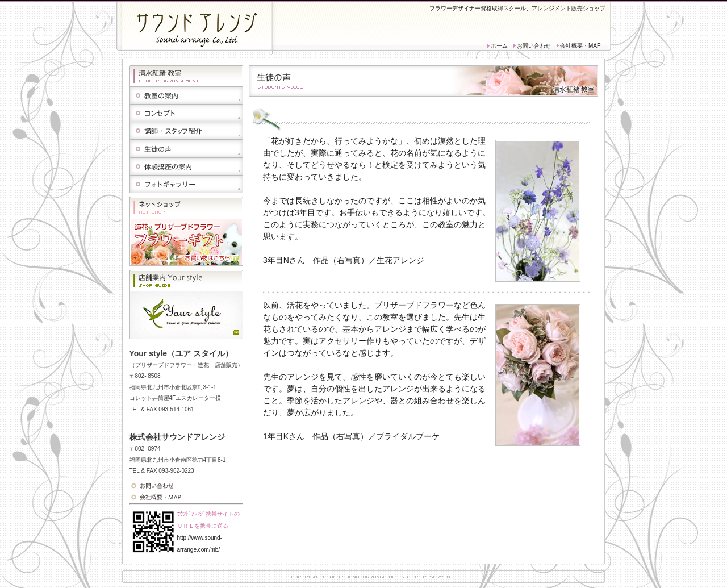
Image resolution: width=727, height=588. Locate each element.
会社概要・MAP (580, 46)
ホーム (499, 46)
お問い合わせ (534, 46)
